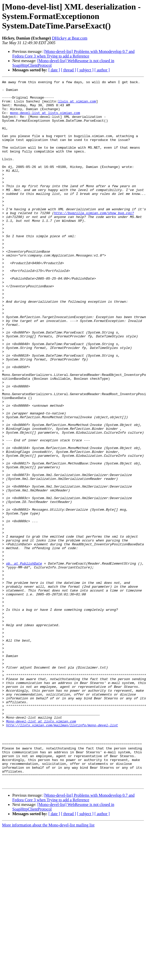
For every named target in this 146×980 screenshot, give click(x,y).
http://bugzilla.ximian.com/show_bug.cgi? (94, 240)
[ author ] (102, 70)
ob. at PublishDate (24, 660)
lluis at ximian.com (77, 106)
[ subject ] (85, 70)
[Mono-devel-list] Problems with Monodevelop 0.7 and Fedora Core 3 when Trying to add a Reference (73, 54)
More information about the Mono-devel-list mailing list (48, 966)
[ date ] (54, 70)
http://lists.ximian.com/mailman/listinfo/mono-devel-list (62, 854)
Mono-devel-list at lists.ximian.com (41, 850)
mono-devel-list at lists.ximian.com (45, 120)
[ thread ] (69, 70)
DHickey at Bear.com (70, 38)
